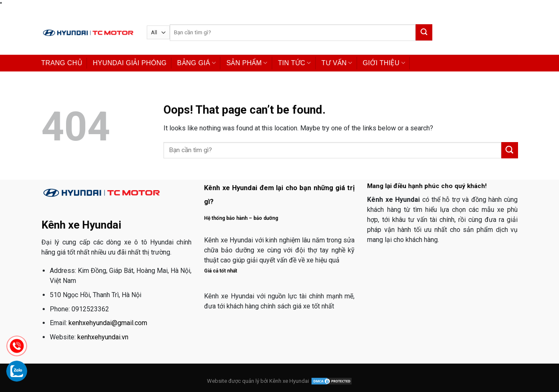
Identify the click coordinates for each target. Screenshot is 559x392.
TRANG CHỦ (62, 63)
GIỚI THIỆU (384, 63)
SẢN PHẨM (247, 63)
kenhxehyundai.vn (103, 337)
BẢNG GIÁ (197, 63)
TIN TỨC (295, 63)
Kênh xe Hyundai (289, 381)
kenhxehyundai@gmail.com (108, 323)
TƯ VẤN (337, 63)
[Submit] (424, 32)
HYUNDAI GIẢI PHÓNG (130, 63)
